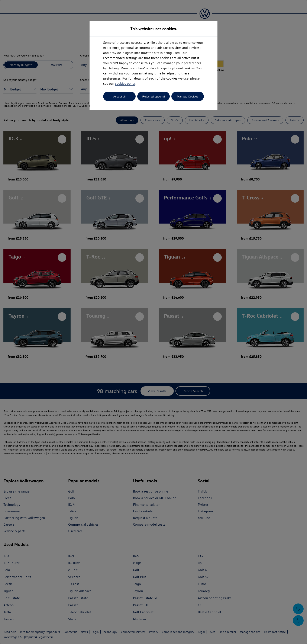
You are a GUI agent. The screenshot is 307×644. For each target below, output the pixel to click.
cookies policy (125, 84)
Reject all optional (153, 97)
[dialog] (153, 322)
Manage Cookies (188, 97)
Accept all (119, 97)
